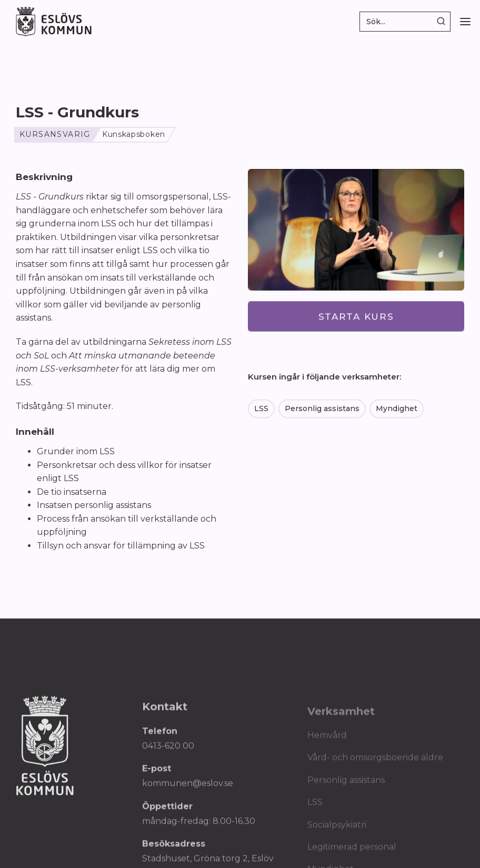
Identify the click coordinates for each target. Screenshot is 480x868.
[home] (54, 21)
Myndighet (397, 409)
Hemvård (327, 740)
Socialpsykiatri (337, 829)
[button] (465, 22)
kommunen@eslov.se (188, 788)
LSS (261, 409)
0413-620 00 (168, 750)
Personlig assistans (322, 409)
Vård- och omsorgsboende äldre (375, 762)
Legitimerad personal (352, 851)
